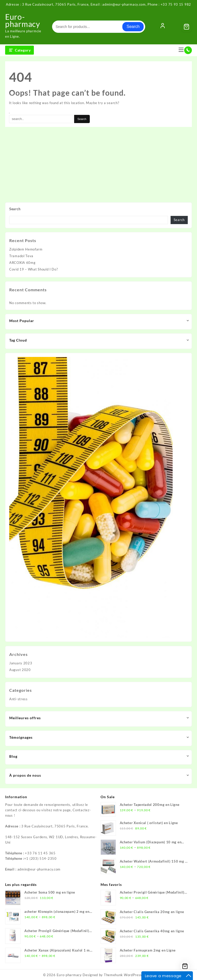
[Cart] (186, 27)
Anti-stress (18, 699)
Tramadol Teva (21, 256)
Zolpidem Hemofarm (26, 249)
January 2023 (21, 663)
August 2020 (20, 670)
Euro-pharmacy (23, 20)
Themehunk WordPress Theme (129, 975)
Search (133, 27)
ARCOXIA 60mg (22, 263)
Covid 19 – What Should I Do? (34, 269)
